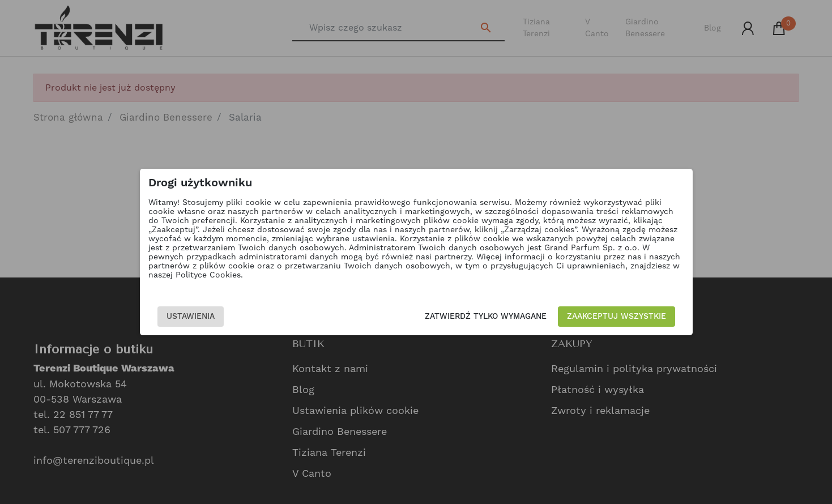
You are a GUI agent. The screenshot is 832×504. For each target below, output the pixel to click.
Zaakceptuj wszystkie (616, 317)
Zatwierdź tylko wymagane (486, 317)
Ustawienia (191, 317)
